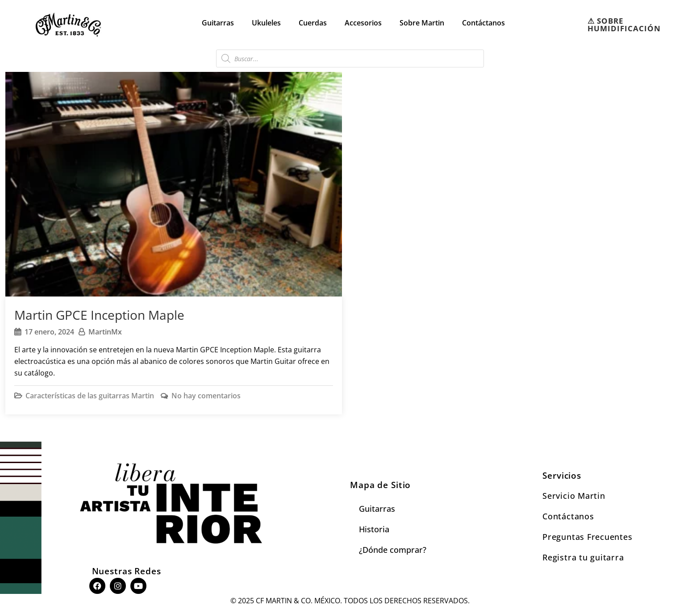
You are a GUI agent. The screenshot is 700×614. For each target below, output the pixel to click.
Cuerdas (313, 23)
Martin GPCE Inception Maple (99, 315)
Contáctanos (483, 23)
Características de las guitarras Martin (90, 396)
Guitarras (218, 23)
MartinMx (105, 332)
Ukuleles (266, 23)
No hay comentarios (206, 396)
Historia (374, 529)
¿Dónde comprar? (393, 550)
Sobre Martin (422, 23)
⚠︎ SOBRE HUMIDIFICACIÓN (624, 25)
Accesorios (363, 23)
